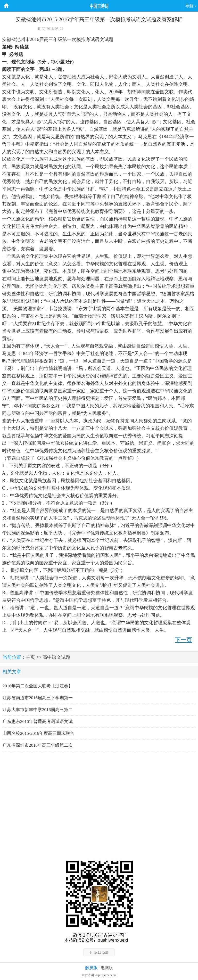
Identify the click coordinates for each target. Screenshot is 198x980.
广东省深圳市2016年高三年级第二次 (38, 745)
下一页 (184, 640)
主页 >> (34, 657)
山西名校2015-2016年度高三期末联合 (38, 733)
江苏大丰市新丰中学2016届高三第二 (38, 710)
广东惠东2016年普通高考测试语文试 (38, 722)
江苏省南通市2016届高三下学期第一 (38, 698)
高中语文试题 (56, 657)
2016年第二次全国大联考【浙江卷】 (38, 686)
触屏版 (91, 968)
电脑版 (107, 968)
